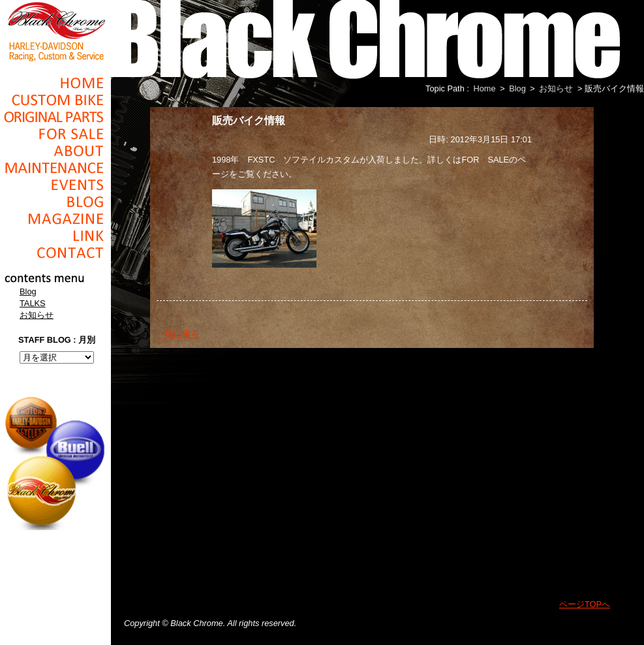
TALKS (33, 303)
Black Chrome (55, 31)
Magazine (55, 219)
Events (55, 185)
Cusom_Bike (55, 100)
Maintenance (55, 168)
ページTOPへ (585, 604)
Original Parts (55, 117)
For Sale (55, 134)
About (55, 151)
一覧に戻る (178, 334)
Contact (55, 253)
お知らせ (37, 315)
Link (55, 236)
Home (55, 83)
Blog (55, 202)
